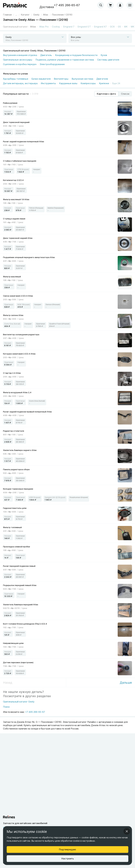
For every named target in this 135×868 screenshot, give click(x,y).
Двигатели (102, 79)
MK (126, 27)
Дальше (126, 683)
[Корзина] (110, 5)
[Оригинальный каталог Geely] (19, 703)
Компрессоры (88, 83)
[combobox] (101, 5)
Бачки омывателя (41, 79)
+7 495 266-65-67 (67, 5)
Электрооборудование (52, 64)
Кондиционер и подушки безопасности (76, 55)
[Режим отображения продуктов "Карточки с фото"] (106, 94)
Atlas (33, 27)
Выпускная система (82, 79)
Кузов (104, 55)
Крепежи (104, 83)
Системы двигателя (108, 60)
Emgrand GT (84, 27)
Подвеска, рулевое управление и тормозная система (65, 60)
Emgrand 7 (69, 27)
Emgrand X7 (100, 27)
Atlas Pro (44, 27)
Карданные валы (68, 83)
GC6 (112, 27)
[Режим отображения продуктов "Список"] (125, 94)
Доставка (47, 7)
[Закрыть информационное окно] (127, 831)
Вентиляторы (61, 79)
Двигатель (46, 55)
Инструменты (48, 83)
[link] (36, 15)
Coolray (56, 27)
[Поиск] (19, 708)
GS (119, 27)
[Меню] (130, 5)
